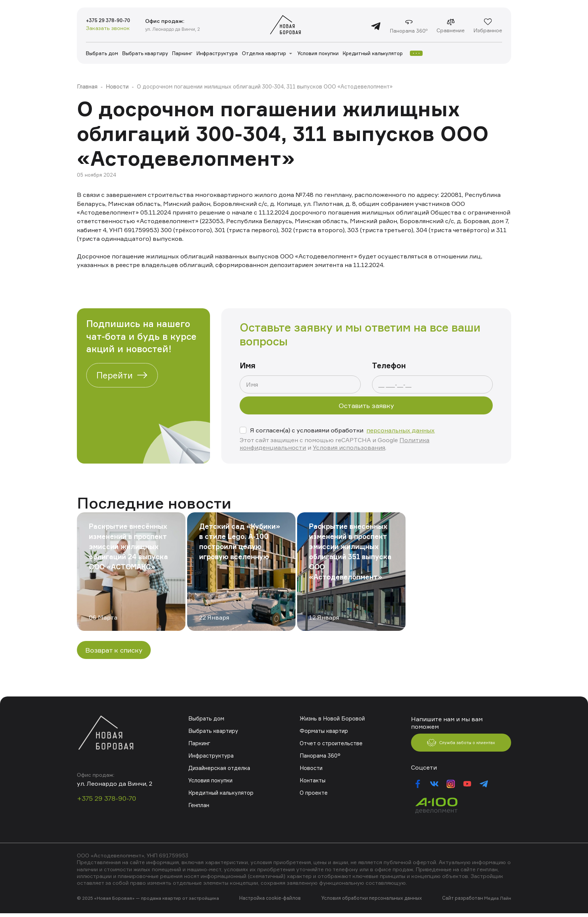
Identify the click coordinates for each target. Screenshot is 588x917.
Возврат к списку (114, 650)
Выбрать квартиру (145, 53)
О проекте (313, 793)
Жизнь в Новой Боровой (332, 718)
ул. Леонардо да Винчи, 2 (184, 29)
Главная (87, 86)
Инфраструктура (217, 53)
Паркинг (182, 53)
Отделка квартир (264, 53)
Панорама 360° (319, 756)
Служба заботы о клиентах (461, 745)
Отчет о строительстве (331, 743)
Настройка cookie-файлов (271, 902)
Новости (117, 86)
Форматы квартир (324, 731)
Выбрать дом (102, 53)
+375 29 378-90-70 (114, 21)
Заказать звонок (108, 29)
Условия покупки (318, 53)
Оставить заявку (366, 405)
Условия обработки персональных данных (372, 902)
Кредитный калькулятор (373, 53)
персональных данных (400, 430)
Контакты (312, 780)
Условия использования (349, 447)
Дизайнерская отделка (219, 768)
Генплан (198, 805)
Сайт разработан (463, 902)
